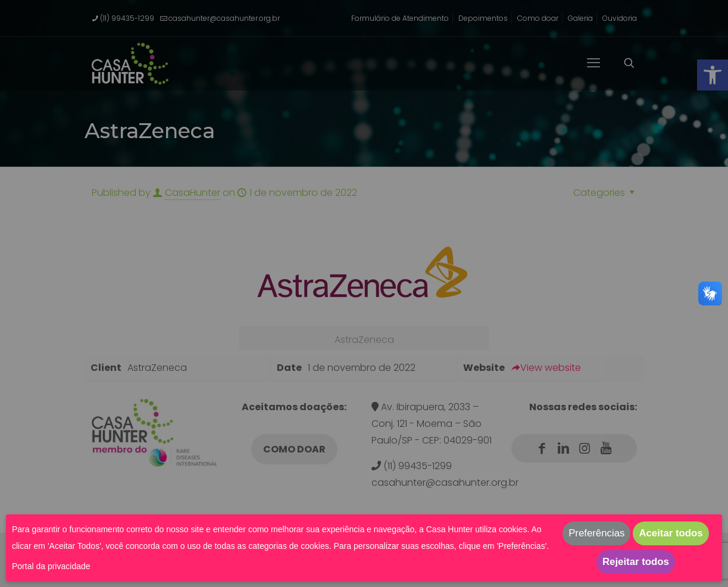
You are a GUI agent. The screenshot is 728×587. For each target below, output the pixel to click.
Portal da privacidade (51, 566)
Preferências (596, 533)
